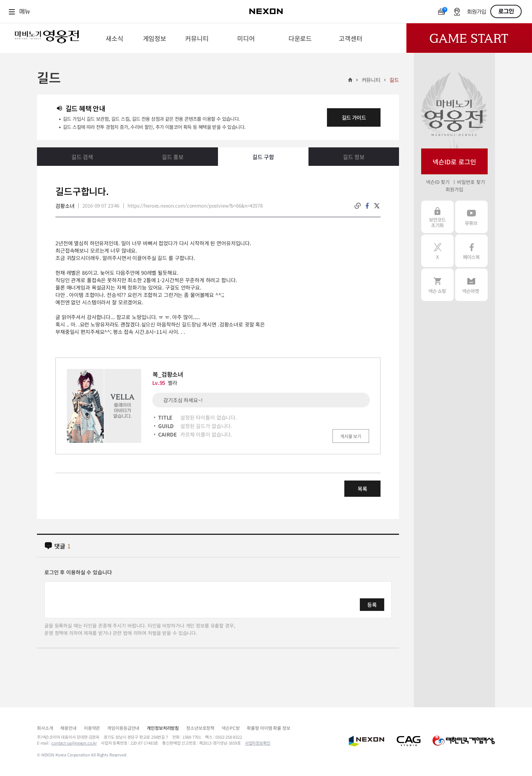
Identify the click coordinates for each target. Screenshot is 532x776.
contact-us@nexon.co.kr (74, 743)
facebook (367, 206)
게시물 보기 (351, 436)
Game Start (469, 38)
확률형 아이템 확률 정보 (268, 728)
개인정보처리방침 (163, 728)
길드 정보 (354, 157)
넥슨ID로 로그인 (454, 162)
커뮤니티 (371, 80)
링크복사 (358, 206)
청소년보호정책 (200, 728)
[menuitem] (114, 38)
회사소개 (45, 728)
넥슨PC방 (231, 728)
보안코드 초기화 (437, 217)
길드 (394, 80)
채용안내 (68, 728)
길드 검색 (82, 157)
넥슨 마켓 (471, 285)
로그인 (506, 11)
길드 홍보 (173, 157)
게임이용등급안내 (123, 728)
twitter (377, 206)
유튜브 (471, 217)
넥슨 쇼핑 (437, 285)
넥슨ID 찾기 (438, 182)
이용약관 (92, 728)
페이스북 (471, 251)
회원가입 (477, 12)
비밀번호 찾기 (471, 182)
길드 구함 (263, 157)
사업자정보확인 (258, 743)
